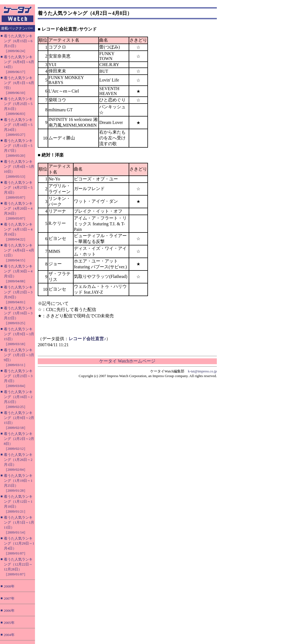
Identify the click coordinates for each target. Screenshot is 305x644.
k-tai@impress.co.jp (202, 371)
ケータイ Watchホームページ (127, 361)
